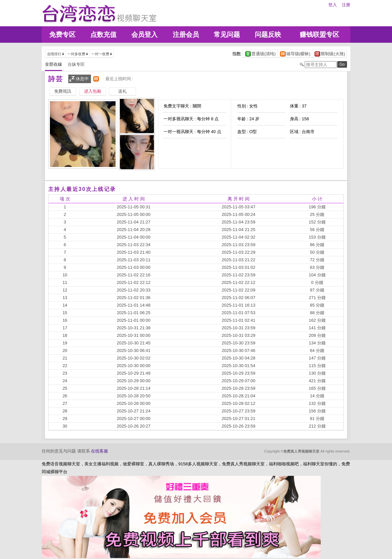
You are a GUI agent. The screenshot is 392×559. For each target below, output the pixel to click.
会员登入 (144, 35)
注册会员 (186, 35)
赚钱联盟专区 (319, 35)
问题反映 (268, 35)
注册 (346, 5)
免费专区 (62, 35)
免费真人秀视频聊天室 (301, 451)
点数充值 (103, 35)
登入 (333, 5)
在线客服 (99, 451)
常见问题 (227, 35)
